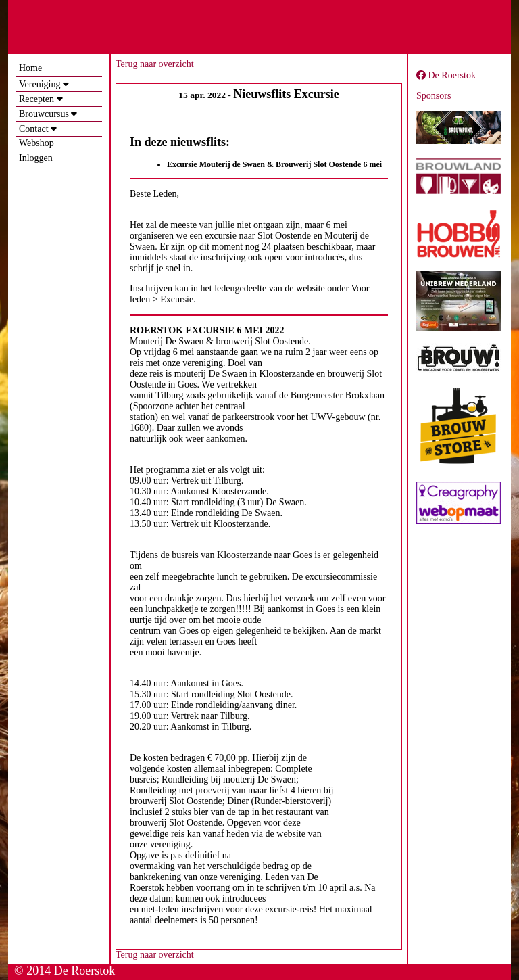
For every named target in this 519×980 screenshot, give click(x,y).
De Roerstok (446, 75)
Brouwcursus (44, 114)
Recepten (36, 99)
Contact (34, 129)
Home (30, 68)
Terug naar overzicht (155, 64)
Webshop (36, 143)
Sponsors (434, 96)
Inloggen (36, 158)
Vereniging (40, 84)
